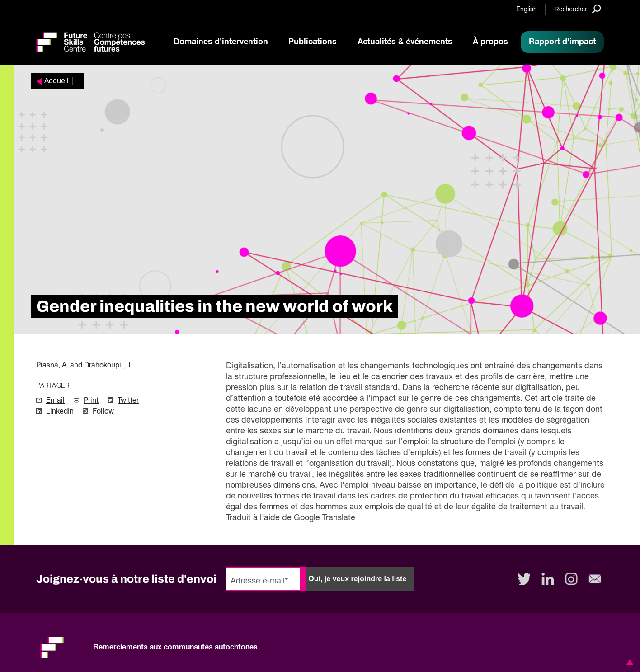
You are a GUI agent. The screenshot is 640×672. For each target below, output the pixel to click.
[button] (628, 662)
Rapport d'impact (562, 42)
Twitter (128, 401)
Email (55, 401)
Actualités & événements (405, 42)
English (527, 9)
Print (91, 401)
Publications (313, 42)
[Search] (578, 9)
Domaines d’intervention (221, 42)
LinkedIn (60, 412)
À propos (490, 42)
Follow (103, 412)
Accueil (56, 81)
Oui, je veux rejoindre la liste (357, 579)
